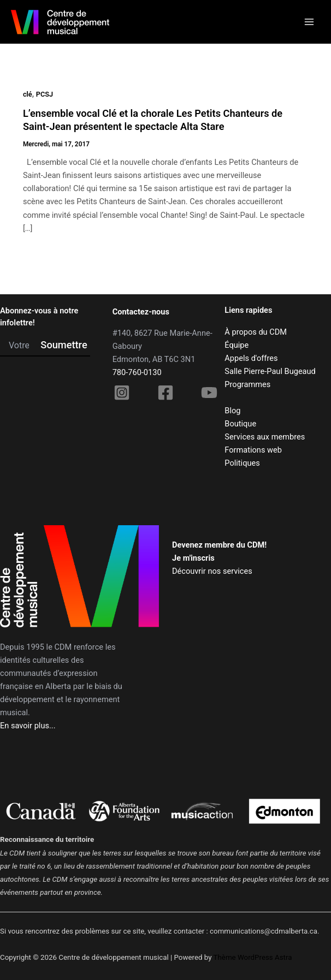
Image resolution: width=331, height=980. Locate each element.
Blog (232, 411)
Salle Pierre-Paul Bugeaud (270, 371)
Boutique (240, 424)
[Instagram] (122, 393)
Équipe (237, 345)
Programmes (247, 384)
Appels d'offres (251, 358)
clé (28, 94)
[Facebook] (165, 393)
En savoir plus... (28, 726)
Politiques (242, 463)
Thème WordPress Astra (253, 957)
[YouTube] (209, 393)
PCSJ (45, 94)
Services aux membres (265, 437)
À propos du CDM (256, 332)
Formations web (253, 450)
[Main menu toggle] (309, 22)
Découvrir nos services (212, 571)
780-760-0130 (137, 372)
